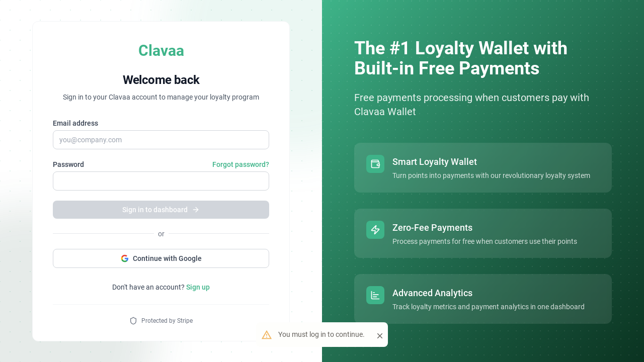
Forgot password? (241, 164)
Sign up (198, 287)
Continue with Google (161, 258)
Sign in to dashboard (161, 210)
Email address (75, 123)
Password (68, 164)
